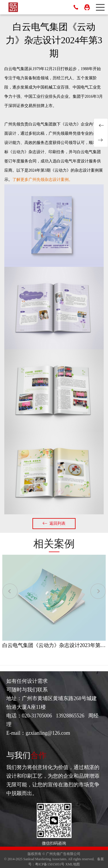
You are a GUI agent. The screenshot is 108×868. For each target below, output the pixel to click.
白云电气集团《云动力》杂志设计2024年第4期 (101, 140)
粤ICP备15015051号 (50, 864)
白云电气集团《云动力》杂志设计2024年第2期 (101, 125)
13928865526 (76, 7)
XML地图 (73, 864)
